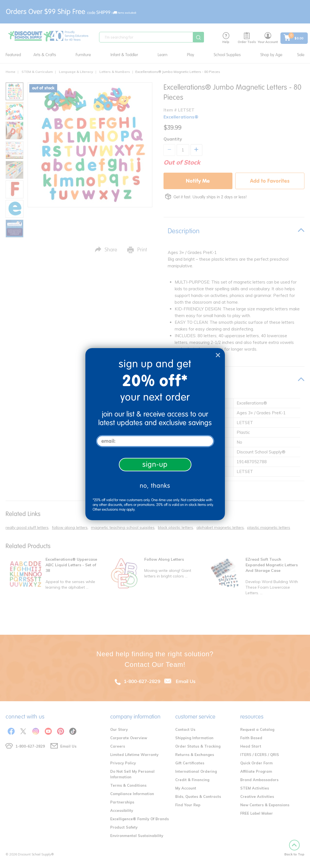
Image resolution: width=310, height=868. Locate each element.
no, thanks (155, 486)
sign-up (155, 464)
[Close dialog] (218, 355)
